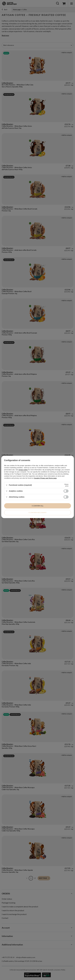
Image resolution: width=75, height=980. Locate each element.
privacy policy (23, 470)
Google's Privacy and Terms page (45, 478)
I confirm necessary (37, 512)
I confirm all (38, 506)
